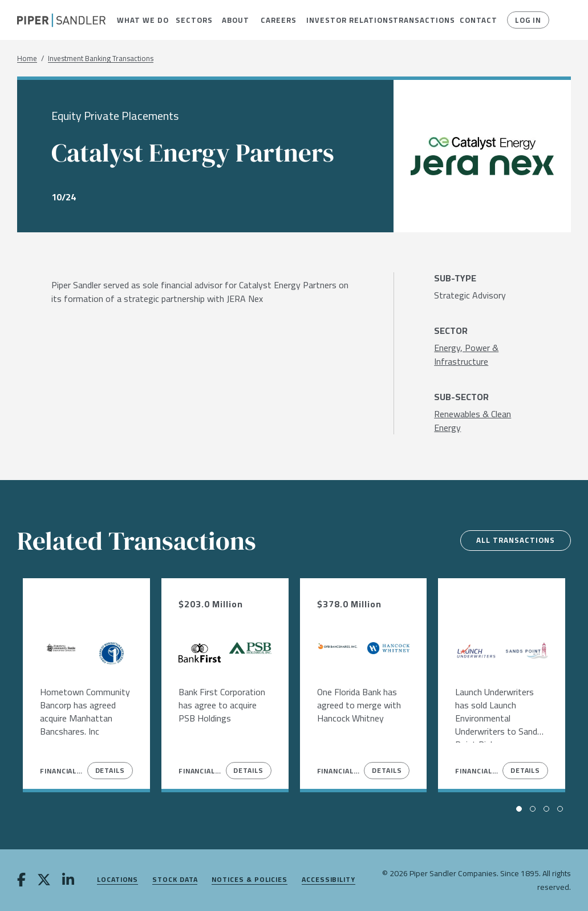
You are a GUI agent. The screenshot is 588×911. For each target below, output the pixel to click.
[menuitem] (137, 20)
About (233, 20)
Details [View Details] (110, 770)
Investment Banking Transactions (101, 59)
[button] (137, 20)
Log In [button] (527, 20)
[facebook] (21, 881)
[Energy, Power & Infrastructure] (482, 354)
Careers (275, 20)
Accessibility (329, 880)
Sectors (190, 20)
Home (27, 59)
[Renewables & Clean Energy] (482, 421)
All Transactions (512, 541)
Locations (117, 880)
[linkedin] (68, 881)
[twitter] (44, 881)
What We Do (137, 20)
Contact (475, 20)
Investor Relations (341, 20)
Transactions (418, 20)
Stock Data (175, 880)
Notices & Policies (250, 880)
